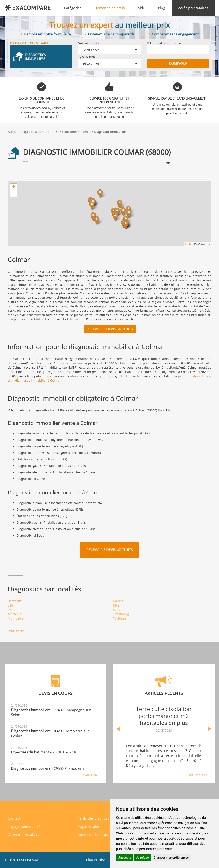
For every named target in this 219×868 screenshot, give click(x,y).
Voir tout (16, 631)
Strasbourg (121, 614)
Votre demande (88, 43)
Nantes (118, 601)
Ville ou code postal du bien (165, 43)
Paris (116, 610)
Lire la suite (197, 775)
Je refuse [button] (142, 858)
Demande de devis (110, 8)
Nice (116, 605)
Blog (161, 8)
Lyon (11, 610)
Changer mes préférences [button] (171, 858)
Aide (141, 8)
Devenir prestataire (24, 834)
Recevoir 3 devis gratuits (110, 329)
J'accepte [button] (125, 858)
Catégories (73, 8)
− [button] (14, 194)
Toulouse (119, 618)
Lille (11, 605)
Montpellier (16, 618)
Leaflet (189, 244)
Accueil (13, 132)
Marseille (15, 614)
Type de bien (87, 57)
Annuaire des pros (93, 834)
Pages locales (31, 132)
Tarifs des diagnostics (95, 818)
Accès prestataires (193, 8)
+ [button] (14, 187)
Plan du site (96, 860)
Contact (14, 818)
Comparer (178, 63)
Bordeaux (15, 601)
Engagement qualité (24, 826)
